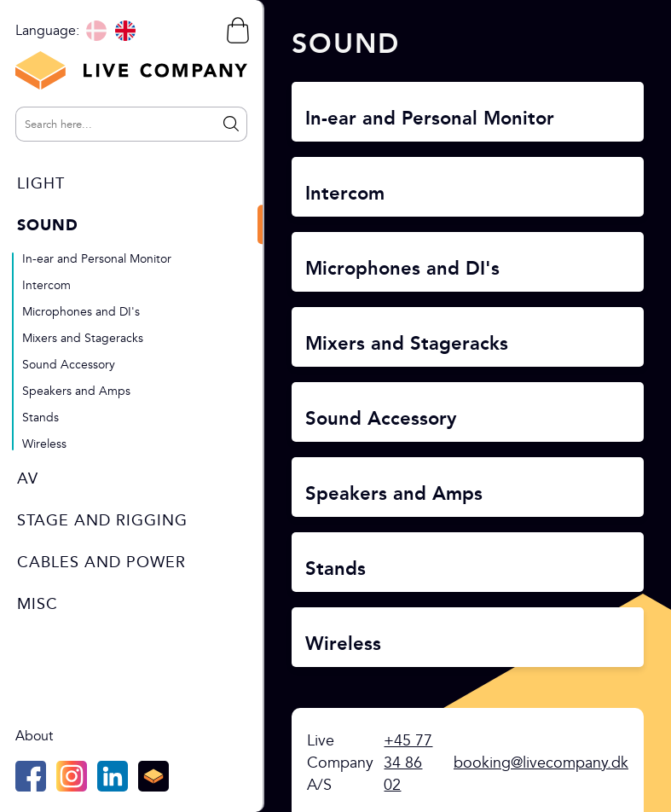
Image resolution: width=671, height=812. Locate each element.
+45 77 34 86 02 (408, 763)
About (34, 736)
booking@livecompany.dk (541, 763)
